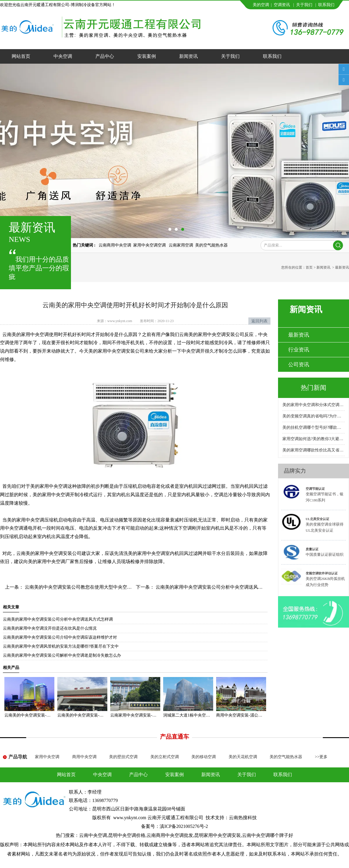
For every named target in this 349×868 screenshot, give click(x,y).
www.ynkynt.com (120, 321)
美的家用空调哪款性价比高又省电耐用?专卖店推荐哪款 (314, 450)
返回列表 (259, 321)
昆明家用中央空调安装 (218, 835)
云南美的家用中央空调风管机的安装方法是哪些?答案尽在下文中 (61, 646)
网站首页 (21, 56)
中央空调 (63, 56)
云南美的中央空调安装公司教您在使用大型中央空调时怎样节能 (89, 587)
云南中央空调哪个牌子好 (268, 835)
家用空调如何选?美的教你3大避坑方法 (314, 439)
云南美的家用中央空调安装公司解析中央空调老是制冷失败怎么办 (62, 655)
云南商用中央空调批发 (170, 835)
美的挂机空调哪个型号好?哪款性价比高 (314, 427)
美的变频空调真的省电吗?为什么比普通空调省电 (314, 416)
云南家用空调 (181, 245)
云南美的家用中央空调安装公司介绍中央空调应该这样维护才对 (60, 637)
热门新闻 (314, 388)
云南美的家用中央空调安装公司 (49, 553)
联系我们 (326, 5)
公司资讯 (299, 365)
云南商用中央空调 (115, 245)
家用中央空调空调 (150, 245)
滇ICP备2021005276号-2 (184, 826)
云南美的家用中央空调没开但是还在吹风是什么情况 (50, 628)
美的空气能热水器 (211, 245)
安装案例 (147, 56)
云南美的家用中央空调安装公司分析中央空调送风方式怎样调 (218, 587)
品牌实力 (295, 471)
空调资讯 (282, 5)
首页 (309, 267)
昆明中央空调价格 (127, 835)
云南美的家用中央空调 (26, 334)
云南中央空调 (93, 835)
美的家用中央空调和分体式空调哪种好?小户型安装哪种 (314, 405)
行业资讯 (299, 350)
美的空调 (261, 5)
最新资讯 (299, 335)
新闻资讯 (188, 56)
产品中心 (105, 56)
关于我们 (304, 5)
